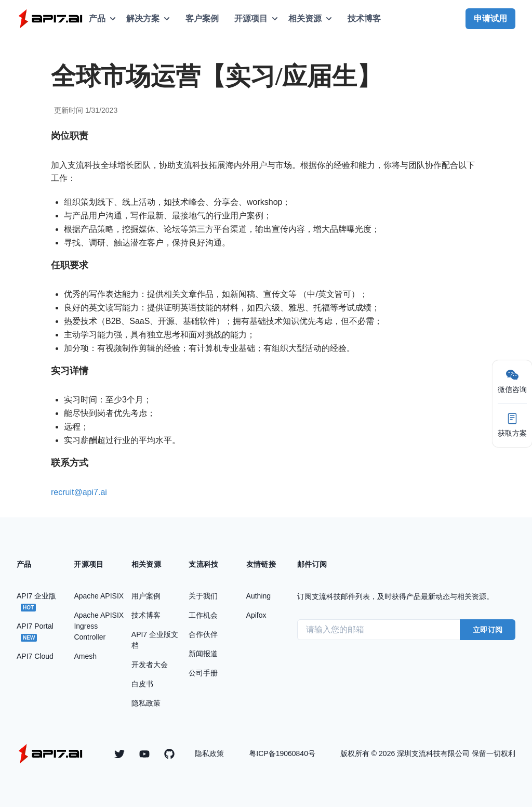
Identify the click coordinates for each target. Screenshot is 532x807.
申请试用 (490, 18)
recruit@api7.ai (79, 492)
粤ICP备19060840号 (282, 753)
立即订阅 (488, 630)
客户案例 (202, 18)
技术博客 (364, 18)
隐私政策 (209, 753)
